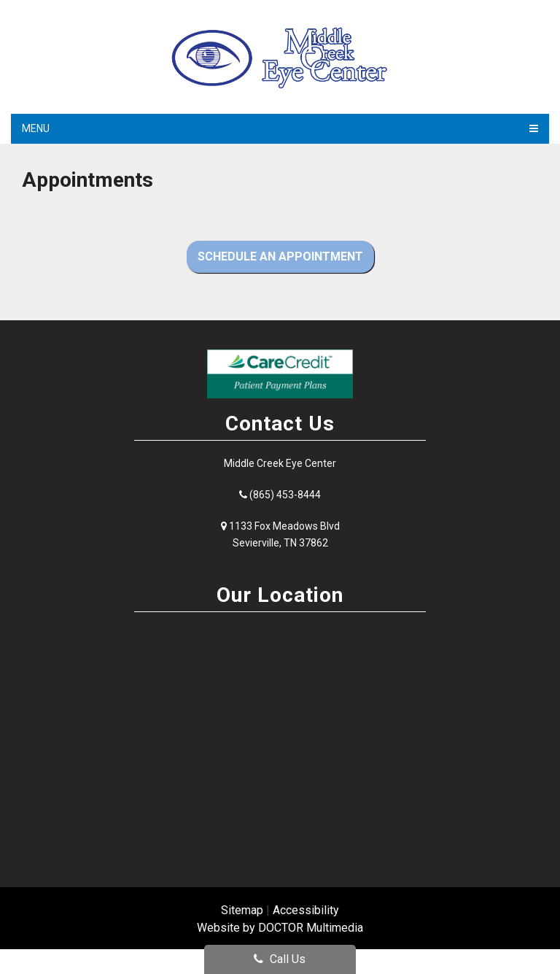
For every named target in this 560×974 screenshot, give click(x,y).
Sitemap (242, 910)
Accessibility (306, 910)
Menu (36, 128)
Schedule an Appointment (280, 256)
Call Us (280, 959)
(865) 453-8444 (285, 495)
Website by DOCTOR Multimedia (280, 928)
